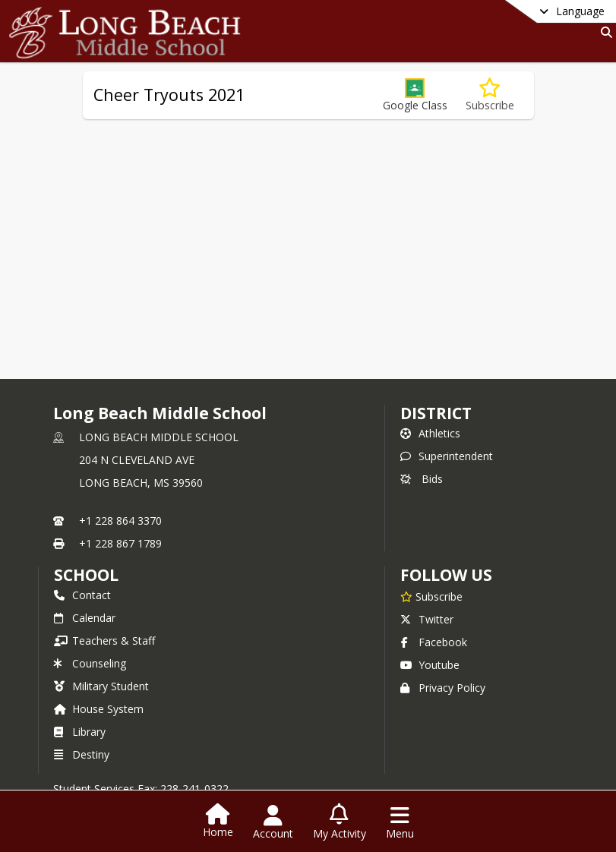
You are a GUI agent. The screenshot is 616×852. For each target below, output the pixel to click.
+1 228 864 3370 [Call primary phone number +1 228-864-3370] (120, 521)
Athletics (430, 433)
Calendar (85, 618)
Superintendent (447, 456)
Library (80, 732)
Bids (422, 479)
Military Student (101, 686)
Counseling (90, 663)
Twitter (427, 619)
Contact (82, 595)
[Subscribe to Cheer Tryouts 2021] (490, 95)
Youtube (430, 665)
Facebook (434, 642)
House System (99, 709)
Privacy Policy (443, 688)
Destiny (82, 754)
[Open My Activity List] (340, 822)
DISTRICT (436, 413)
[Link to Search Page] (603, 32)
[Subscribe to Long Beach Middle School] (431, 596)
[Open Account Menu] (273, 822)
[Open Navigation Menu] (400, 822)
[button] (415, 95)
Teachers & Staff (104, 641)
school (86, 575)
